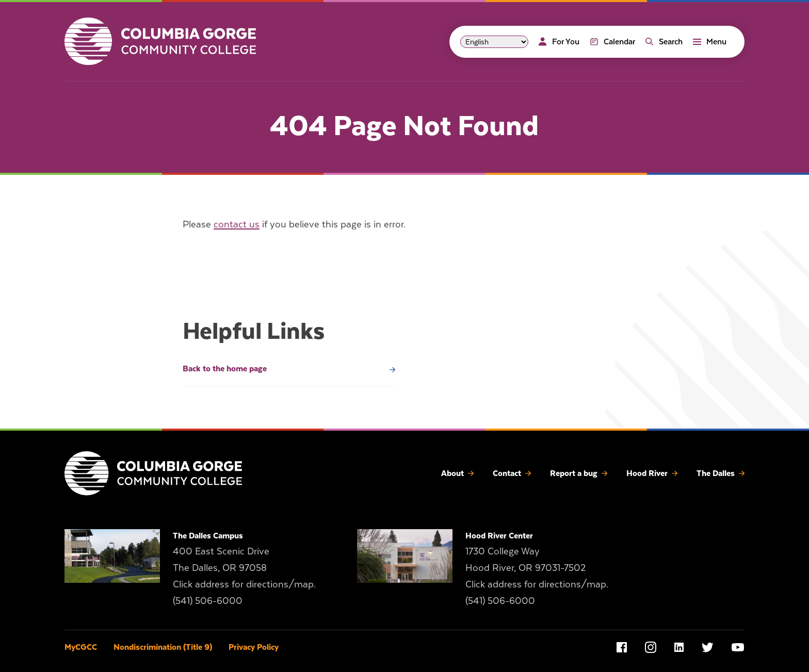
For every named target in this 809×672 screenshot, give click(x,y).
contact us (237, 224)
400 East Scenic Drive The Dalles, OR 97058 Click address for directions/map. (244, 568)
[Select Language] (494, 42)
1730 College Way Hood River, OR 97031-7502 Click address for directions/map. (537, 568)
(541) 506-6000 (208, 601)
